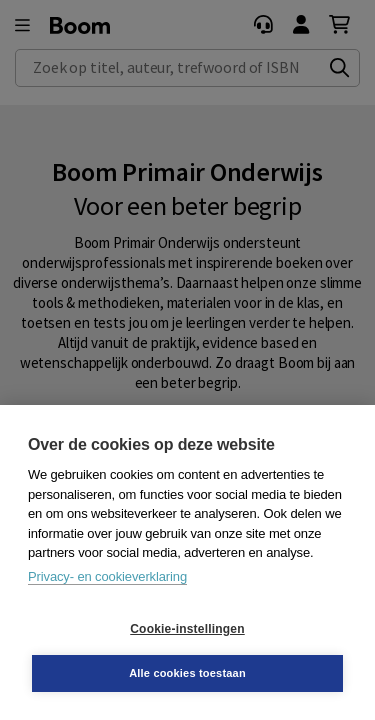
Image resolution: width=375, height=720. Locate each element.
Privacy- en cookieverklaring (107, 576)
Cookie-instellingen (187, 629)
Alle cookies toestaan (187, 673)
